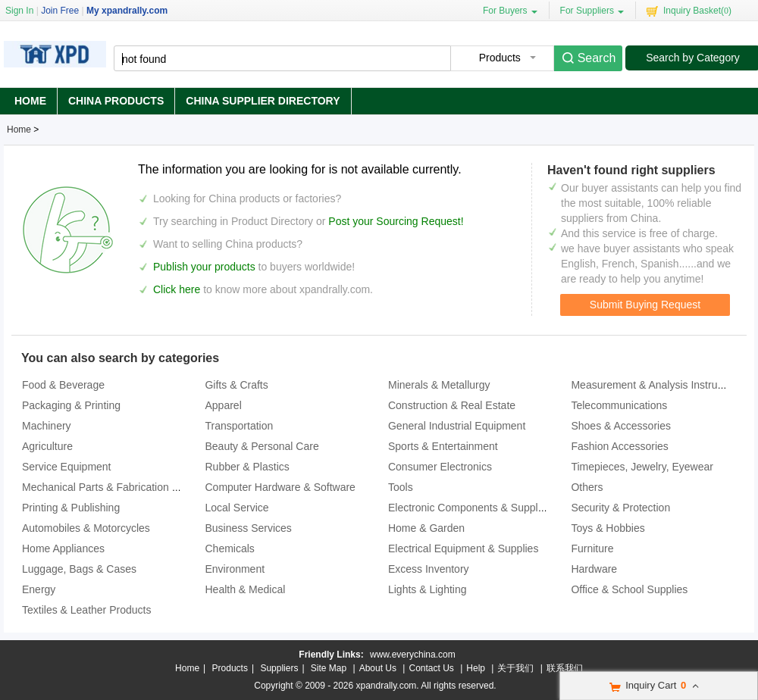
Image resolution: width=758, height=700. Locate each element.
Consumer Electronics (440, 467)
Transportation (239, 426)
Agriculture (47, 446)
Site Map (329, 668)
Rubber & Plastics (247, 467)
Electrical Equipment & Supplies (463, 548)
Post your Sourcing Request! (396, 221)
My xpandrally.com (127, 11)
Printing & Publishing (71, 508)
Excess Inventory (429, 569)
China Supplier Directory (263, 101)
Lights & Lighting (428, 589)
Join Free (60, 11)
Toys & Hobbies (608, 528)
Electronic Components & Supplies (470, 508)
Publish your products (206, 267)
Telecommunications (619, 405)
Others (587, 487)
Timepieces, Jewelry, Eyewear (642, 467)
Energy (39, 589)
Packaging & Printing (71, 405)
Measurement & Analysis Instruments (658, 385)
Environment (235, 569)
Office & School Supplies (629, 589)
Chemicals (229, 548)
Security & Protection (620, 508)
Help (476, 668)
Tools (401, 487)
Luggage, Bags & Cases (79, 569)
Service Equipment (67, 467)
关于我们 (515, 668)
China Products (116, 101)
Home (30, 101)
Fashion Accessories (619, 446)
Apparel (223, 405)
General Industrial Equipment (457, 426)
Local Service (236, 508)
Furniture (592, 548)
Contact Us (431, 668)
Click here (177, 289)
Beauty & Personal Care (262, 446)
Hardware (594, 569)
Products (230, 668)
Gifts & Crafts (236, 385)
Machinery (47, 426)
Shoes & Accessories (621, 426)
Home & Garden (426, 528)
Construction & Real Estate (452, 405)
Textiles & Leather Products (86, 610)
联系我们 (565, 668)
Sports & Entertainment (443, 446)
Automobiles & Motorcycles (86, 528)
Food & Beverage (63, 385)
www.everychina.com (413, 655)
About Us (378, 668)
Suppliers (279, 668)
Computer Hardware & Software (280, 487)
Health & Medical (245, 589)
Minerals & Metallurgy (439, 385)
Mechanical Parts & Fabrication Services (117, 487)
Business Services (248, 528)
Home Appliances (63, 548)
